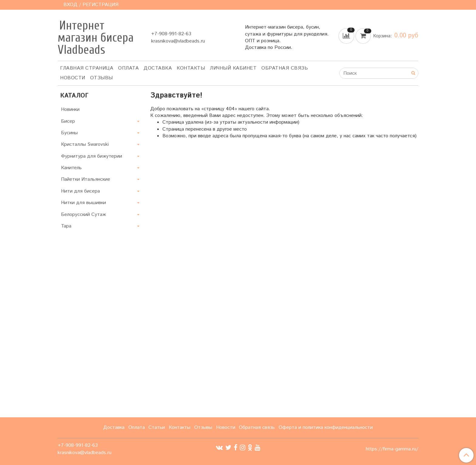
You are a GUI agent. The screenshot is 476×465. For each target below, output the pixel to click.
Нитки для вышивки (83, 203)
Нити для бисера (80, 191)
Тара (66, 226)
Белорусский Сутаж (83, 215)
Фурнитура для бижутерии (92, 156)
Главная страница (87, 68)
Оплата (128, 68)
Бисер (68, 121)
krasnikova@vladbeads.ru (178, 41)
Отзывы (203, 427)
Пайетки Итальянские (86, 179)
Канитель (71, 168)
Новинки (70, 109)
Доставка (158, 68)
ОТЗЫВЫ (102, 78)
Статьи (157, 427)
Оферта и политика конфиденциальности (326, 427)
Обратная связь (285, 68)
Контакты (191, 68)
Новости (73, 78)
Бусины (69, 133)
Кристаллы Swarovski (85, 144)
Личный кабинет (233, 68)
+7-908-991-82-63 (171, 34)
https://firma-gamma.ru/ (392, 449)
